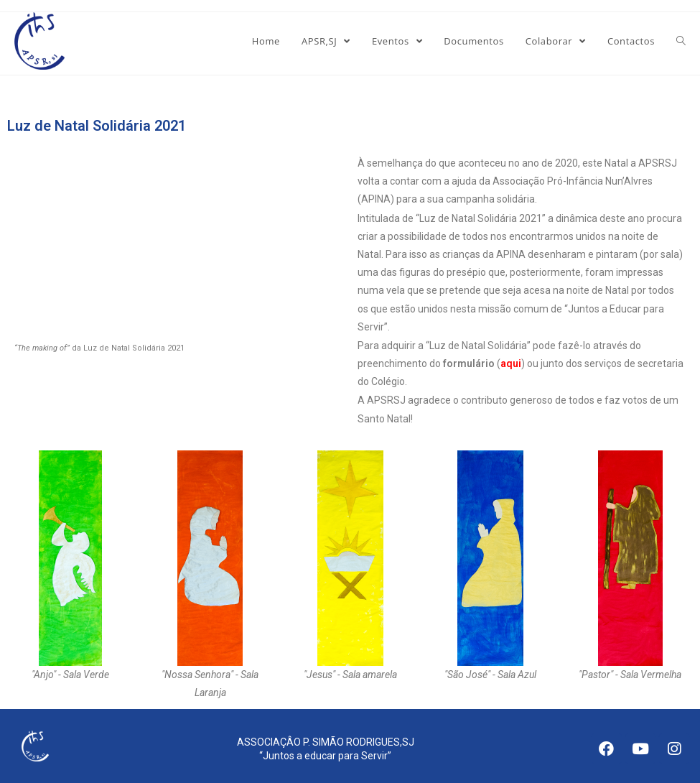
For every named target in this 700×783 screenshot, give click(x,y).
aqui (511, 363)
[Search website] (681, 41)
